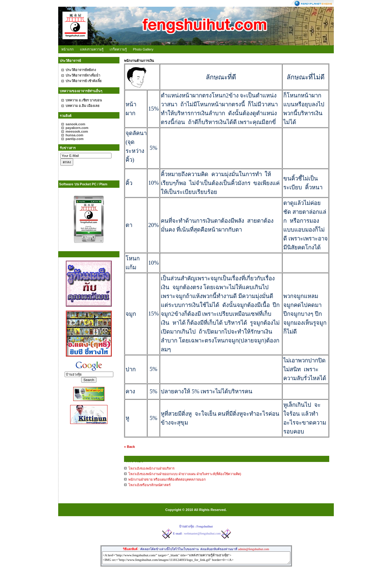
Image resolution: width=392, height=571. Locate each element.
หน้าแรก (68, 49)
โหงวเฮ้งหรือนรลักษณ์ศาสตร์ (149, 485)
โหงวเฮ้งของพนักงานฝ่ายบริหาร (151, 468)
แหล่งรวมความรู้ (92, 49)
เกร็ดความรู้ (118, 49)
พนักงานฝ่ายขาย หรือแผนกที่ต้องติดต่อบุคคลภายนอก (167, 479)
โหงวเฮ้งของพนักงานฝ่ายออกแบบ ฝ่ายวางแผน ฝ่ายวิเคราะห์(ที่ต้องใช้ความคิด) (185, 474)
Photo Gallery (143, 49)
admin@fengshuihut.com (253, 549)
